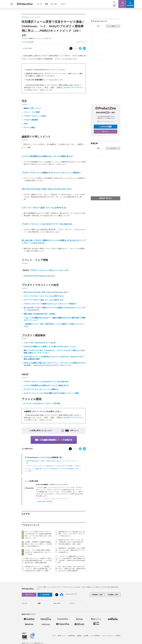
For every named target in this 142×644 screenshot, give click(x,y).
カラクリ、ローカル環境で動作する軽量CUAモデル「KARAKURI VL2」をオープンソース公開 (38, 552)
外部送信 (118, 636)
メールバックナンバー (106, 122)
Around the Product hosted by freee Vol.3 (39, 276)
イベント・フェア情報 (32, 112)
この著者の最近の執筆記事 (44, 501)
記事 (46, 4)
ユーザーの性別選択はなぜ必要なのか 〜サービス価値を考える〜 (48, 156)
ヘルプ (54, 636)
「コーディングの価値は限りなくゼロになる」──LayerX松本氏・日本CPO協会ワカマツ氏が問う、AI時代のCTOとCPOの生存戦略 (107, 89)
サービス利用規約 (95, 636)
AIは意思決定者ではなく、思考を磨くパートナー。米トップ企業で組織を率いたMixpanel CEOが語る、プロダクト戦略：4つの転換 (105, 191)
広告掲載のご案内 (113, 595)
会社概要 (86, 636)
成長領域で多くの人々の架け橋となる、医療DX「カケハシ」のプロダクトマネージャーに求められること (72, 534)
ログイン (105, 132)
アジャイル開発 (29, 128)
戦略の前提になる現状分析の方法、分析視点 (39, 314)
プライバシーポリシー (108, 636)
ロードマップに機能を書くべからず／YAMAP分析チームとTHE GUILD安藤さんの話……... (54, 469)
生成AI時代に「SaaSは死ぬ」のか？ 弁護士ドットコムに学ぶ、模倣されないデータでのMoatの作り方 (72, 550)
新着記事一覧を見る (106, 198)
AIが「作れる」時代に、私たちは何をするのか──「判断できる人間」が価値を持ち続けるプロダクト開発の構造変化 (72, 569)
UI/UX (26, 124)
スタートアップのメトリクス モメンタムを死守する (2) (43, 296)
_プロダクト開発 (27, 48)
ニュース (39, 4)
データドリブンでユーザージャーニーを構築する (41, 389)
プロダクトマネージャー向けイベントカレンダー (50, 270)
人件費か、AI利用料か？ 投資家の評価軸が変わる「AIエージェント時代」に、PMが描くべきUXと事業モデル (38, 544)
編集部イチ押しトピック (32, 108)
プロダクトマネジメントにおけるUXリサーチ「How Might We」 (48, 224)
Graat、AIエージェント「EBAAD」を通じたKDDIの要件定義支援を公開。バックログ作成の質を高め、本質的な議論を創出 (39, 560)
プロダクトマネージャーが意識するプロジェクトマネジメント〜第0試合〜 (51, 173)
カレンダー (54, 4)
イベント (63, 4)
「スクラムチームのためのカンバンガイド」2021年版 (41, 403)
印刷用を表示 (27, 449)
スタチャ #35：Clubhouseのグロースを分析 (40, 343)
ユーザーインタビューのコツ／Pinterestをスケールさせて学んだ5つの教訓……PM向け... (54, 466)
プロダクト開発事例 (31, 120)
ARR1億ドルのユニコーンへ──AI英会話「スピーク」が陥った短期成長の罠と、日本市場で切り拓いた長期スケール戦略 (38, 569)
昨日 (98, 26)
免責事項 (79, 636)
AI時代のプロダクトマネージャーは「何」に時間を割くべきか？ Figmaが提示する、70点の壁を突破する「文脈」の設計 (72, 542)
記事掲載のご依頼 (97, 595)
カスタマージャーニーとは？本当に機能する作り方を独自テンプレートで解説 (51, 393)
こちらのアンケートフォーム (72, 87)
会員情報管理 (71, 636)
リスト (75, 48)
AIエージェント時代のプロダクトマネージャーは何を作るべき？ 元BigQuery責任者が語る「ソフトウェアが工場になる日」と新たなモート (107, 32)
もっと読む (28, 471)
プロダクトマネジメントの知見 (35, 116)
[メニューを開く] (12, 4)
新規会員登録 (105, 127)
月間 (113, 26)
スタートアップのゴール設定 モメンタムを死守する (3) (44, 208)
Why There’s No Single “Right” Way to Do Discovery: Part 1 (47, 189)
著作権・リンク (62, 636)
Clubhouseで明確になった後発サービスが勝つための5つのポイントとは (50, 347)
